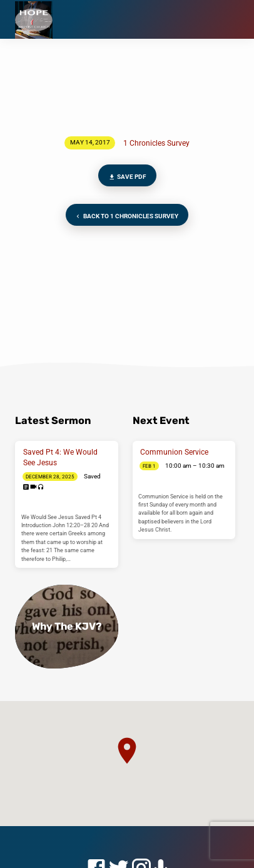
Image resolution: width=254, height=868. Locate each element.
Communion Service (174, 452)
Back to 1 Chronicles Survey (126, 217)
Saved (92, 476)
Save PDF (127, 177)
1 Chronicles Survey (156, 143)
